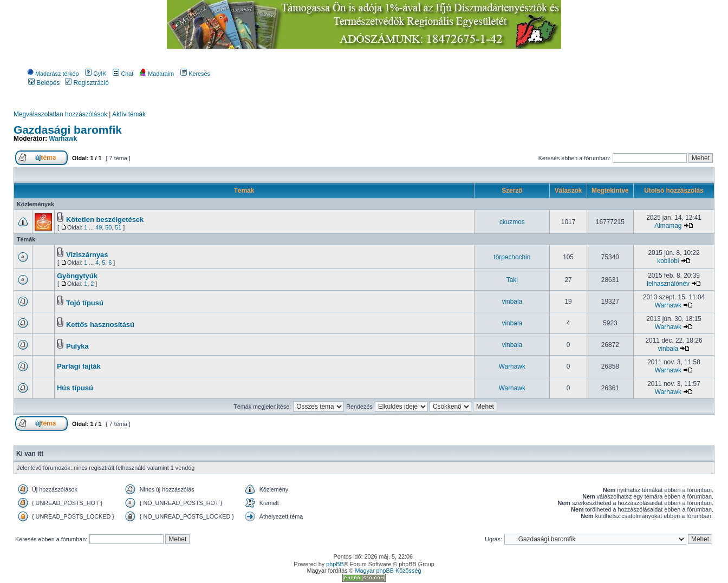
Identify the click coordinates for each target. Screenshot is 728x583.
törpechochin (512, 257)
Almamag (668, 226)
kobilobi (668, 261)
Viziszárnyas (87, 255)
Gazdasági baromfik (68, 130)
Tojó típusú (85, 303)
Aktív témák (129, 114)
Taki (512, 280)
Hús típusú (75, 388)
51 (118, 227)
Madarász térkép (53, 74)
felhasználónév (668, 284)
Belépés (44, 83)
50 (108, 227)
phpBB (335, 564)
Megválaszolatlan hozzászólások (60, 114)
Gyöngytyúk (77, 276)
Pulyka (77, 346)
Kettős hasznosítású (100, 325)
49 (99, 227)
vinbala (512, 302)
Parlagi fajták (79, 366)
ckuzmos (512, 222)
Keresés (195, 74)
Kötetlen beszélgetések (105, 220)
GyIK (96, 74)
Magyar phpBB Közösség (388, 571)
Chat (123, 74)
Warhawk (63, 139)
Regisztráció (87, 83)
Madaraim (157, 74)
